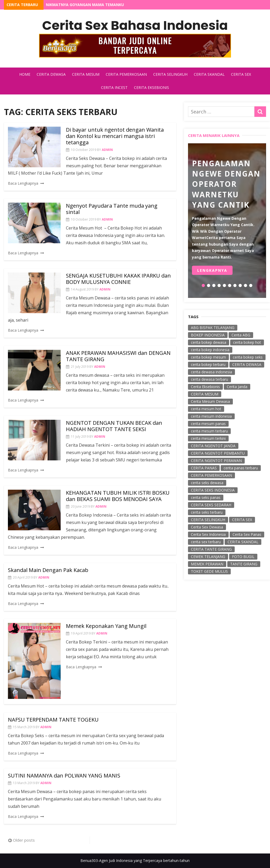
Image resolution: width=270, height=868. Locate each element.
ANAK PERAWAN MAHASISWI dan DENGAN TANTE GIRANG (118, 356)
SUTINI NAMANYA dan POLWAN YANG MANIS (64, 776)
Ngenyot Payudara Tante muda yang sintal (112, 209)
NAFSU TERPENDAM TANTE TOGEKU (53, 720)
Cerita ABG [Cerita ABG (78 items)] (241, 335)
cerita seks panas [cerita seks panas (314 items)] (206, 497)
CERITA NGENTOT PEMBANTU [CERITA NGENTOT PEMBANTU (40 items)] (218, 453)
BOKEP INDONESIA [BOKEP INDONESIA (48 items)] (208, 335)
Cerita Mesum (86, 74)
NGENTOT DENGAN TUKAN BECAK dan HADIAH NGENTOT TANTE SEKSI (114, 426)
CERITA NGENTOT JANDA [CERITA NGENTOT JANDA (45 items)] (213, 446)
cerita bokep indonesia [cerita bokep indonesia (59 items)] (210, 350)
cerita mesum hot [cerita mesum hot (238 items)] (206, 409)
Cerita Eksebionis (151, 87)
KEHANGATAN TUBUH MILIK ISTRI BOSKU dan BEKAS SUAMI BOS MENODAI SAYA (118, 496)
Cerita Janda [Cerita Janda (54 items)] (237, 387)
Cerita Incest (114, 87)
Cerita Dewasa (51, 74)
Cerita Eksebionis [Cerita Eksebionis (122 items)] (205, 387)
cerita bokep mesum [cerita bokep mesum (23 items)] (208, 357)
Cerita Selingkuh (170, 74)
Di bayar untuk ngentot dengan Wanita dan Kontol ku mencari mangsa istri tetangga (115, 136)
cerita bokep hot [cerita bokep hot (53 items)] (247, 342)
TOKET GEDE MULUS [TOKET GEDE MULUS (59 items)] (209, 571)
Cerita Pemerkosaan (126, 74)
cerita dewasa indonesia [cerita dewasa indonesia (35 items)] (211, 372)
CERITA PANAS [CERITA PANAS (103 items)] (204, 468)
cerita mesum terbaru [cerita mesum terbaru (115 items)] (209, 431)
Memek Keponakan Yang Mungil (106, 626)
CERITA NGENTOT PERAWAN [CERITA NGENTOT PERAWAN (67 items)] (216, 461)
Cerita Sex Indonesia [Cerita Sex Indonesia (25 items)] (208, 534)
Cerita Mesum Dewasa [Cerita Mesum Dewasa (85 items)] (210, 401)
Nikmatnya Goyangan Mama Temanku (85, 5)
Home (25, 74)
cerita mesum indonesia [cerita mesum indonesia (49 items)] (211, 416)
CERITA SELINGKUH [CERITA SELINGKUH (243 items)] (208, 520)
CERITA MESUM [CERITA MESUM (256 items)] (205, 394)
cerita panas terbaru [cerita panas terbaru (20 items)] (241, 468)
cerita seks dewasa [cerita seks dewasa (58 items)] (207, 483)
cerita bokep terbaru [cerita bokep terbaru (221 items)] (208, 364)
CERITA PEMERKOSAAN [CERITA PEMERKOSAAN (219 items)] (211, 475)
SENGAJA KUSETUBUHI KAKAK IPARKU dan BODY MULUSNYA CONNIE (118, 279)
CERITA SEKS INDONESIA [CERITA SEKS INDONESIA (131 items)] (213, 490)
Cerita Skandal (209, 74)
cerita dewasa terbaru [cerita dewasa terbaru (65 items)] (209, 379)
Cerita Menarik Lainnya (214, 135)
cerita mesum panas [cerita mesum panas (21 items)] (208, 424)
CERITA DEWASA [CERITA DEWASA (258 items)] (247, 364)
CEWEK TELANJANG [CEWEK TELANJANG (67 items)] (208, 557)
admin (107, 150)
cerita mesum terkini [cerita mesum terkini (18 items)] (208, 438)
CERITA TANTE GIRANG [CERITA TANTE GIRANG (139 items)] (211, 549)
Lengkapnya (212, 271)
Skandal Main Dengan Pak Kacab (48, 570)
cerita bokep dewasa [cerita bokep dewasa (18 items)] (209, 342)
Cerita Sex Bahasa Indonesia (135, 25)
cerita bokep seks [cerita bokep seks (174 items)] (248, 357)
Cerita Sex (241, 74)
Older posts (24, 840)
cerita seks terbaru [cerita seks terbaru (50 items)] (207, 512)
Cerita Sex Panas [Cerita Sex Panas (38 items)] (247, 534)
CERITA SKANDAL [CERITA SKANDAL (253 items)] (243, 542)
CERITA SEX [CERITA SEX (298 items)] (242, 520)
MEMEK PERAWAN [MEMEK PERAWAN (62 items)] (207, 564)
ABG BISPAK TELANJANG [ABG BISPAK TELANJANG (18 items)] (213, 328)
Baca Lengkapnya (23, 183)
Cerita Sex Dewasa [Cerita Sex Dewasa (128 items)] (207, 527)
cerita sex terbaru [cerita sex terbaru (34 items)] (206, 542)
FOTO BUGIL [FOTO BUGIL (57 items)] (243, 557)
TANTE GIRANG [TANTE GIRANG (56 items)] (244, 564)
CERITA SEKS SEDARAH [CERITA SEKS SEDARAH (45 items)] (211, 505)
